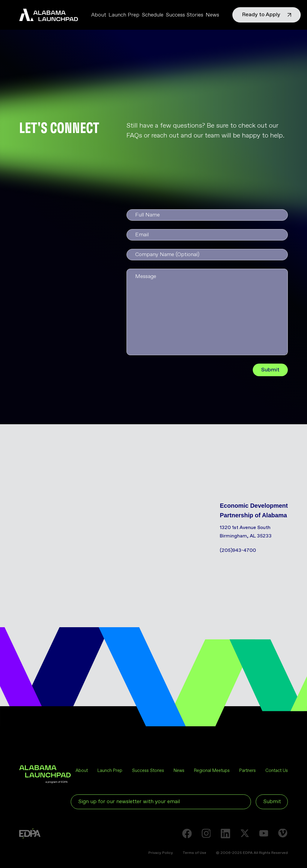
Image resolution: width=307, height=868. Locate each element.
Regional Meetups (212, 771)
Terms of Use (194, 853)
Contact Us (277, 771)
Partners (247, 771)
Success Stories (185, 15)
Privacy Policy (161, 853)
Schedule (153, 15)
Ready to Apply (267, 15)
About (99, 15)
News (212, 15)
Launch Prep (124, 15)
